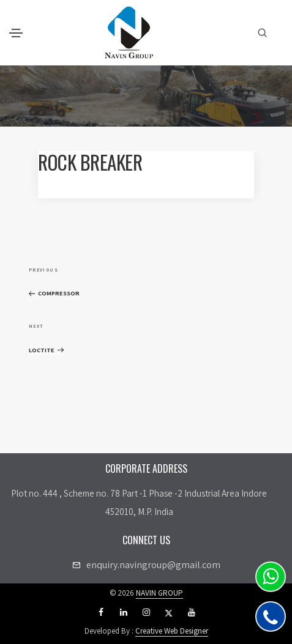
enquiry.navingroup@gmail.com (153, 565)
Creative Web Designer (172, 631)
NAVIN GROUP (159, 593)
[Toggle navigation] (16, 33)
